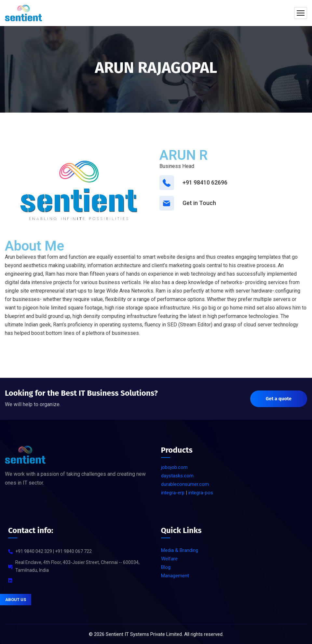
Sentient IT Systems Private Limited (144, 634)
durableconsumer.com (185, 484)
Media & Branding (180, 550)
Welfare (169, 559)
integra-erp (173, 493)
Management (175, 576)
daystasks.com (177, 476)
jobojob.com (174, 467)
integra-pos (201, 493)
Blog (166, 567)
